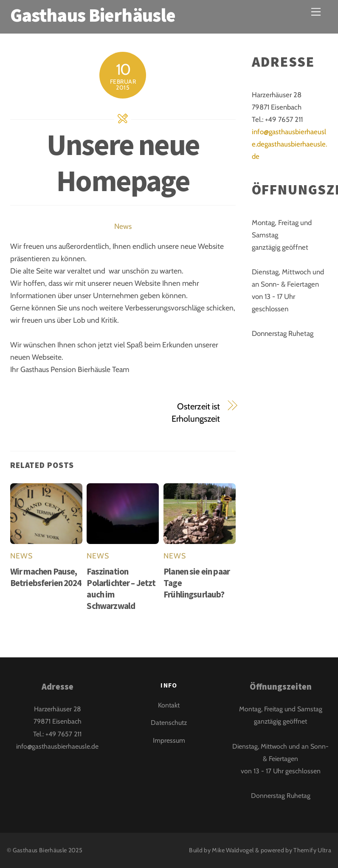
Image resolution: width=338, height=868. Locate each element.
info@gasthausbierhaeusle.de (57, 746)
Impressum (169, 740)
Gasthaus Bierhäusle (40, 850)
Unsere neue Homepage (123, 162)
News (123, 226)
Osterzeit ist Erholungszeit (196, 412)
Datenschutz (169, 723)
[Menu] (316, 12)
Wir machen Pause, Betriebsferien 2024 (46, 577)
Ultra (324, 850)
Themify (305, 850)
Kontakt (169, 705)
